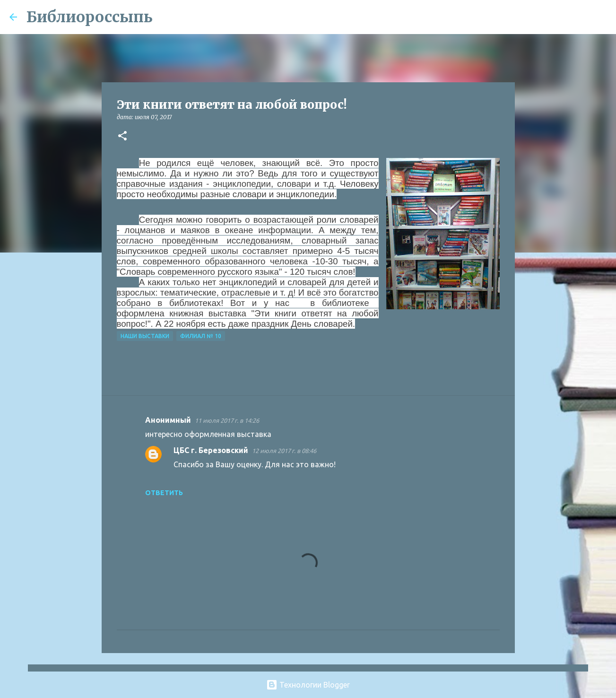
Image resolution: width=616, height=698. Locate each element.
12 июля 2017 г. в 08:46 (284, 451)
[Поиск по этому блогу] (559, 17)
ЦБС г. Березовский (211, 450)
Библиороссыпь (90, 17)
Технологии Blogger (308, 685)
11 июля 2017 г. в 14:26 (227, 420)
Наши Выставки (145, 336)
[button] (122, 136)
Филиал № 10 (201, 336)
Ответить (164, 493)
